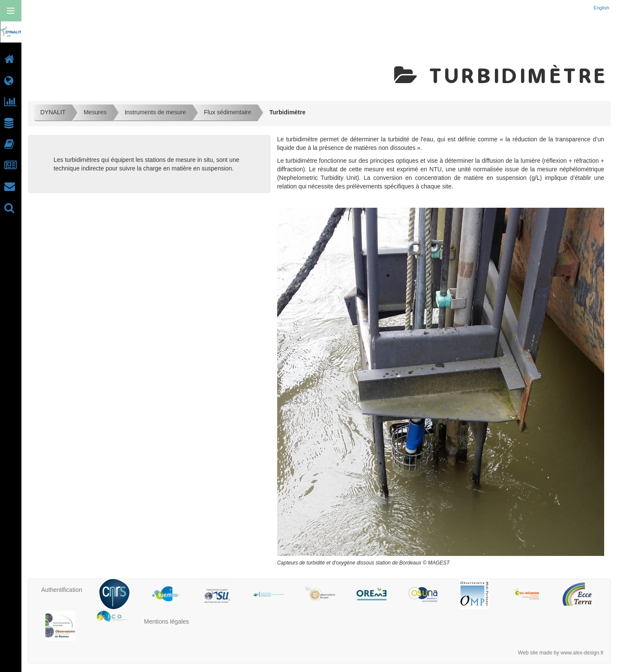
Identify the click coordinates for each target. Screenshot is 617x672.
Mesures (95, 112)
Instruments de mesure (155, 112)
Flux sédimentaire (228, 112)
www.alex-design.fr (582, 653)
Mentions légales (166, 621)
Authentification (62, 590)
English (602, 8)
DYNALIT (53, 112)
